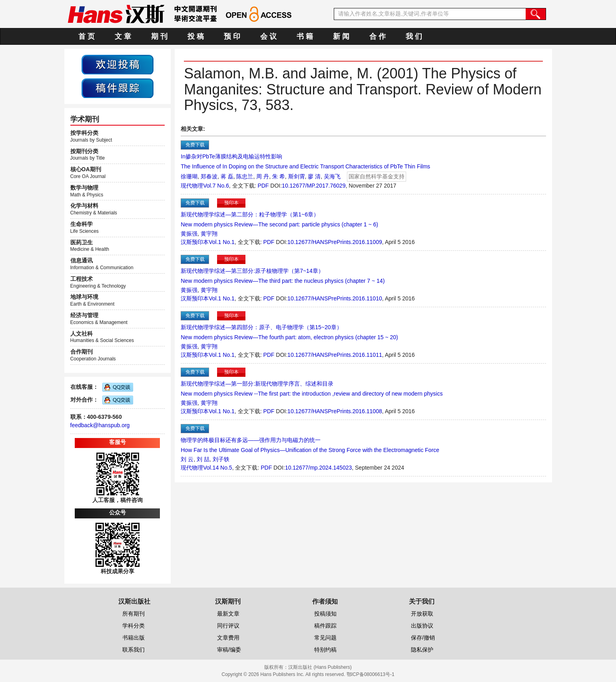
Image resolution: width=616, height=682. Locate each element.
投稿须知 (325, 614)
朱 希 (279, 176)
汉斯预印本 (195, 242)
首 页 (87, 36)
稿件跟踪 (325, 626)
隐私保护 (422, 650)
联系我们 (134, 650)
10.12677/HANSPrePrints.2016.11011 (335, 355)
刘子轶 (221, 459)
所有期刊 (134, 614)
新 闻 (341, 36)
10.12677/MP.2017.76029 (314, 186)
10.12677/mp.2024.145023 (318, 468)
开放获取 (422, 614)
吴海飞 (332, 176)
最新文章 (228, 614)
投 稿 (196, 36)
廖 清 (314, 176)
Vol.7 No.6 (216, 186)
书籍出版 (134, 638)
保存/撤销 (423, 638)
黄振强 (189, 234)
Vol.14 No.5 (217, 468)
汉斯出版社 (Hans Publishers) (320, 667)
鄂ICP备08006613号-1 (371, 674)
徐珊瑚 (189, 176)
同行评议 (228, 626)
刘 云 (187, 459)
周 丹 (263, 176)
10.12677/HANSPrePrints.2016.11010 (335, 298)
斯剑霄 (297, 176)
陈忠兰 (245, 176)
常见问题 (325, 638)
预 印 (232, 36)
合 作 (378, 36)
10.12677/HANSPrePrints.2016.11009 (335, 242)
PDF (263, 186)
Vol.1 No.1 (222, 242)
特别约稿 (325, 650)
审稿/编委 (229, 650)
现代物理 (192, 186)
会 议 (268, 36)
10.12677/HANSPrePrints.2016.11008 (335, 411)
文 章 (123, 36)
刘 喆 (203, 459)
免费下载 (195, 145)
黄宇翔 (209, 234)
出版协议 (422, 626)
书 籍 (305, 36)
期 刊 (159, 36)
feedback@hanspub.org (100, 425)
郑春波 (209, 176)
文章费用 (228, 638)
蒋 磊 (227, 176)
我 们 (414, 36)
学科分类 (134, 626)
